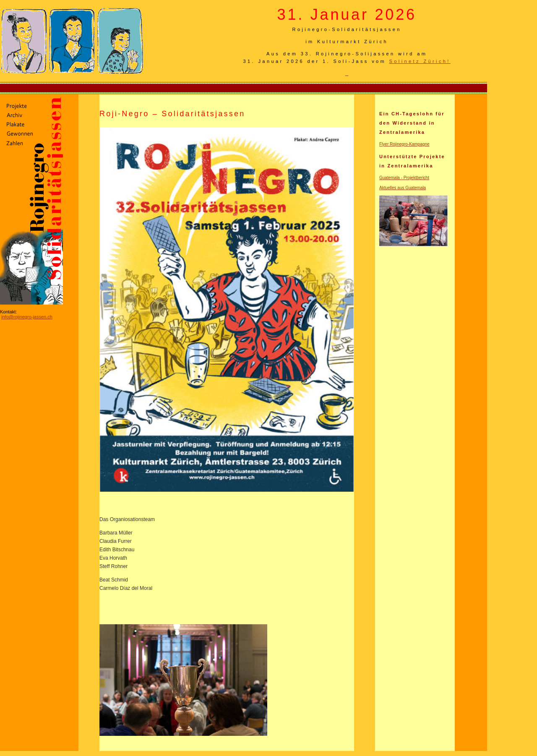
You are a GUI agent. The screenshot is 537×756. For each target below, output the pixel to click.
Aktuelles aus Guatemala (403, 188)
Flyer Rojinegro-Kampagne (404, 144)
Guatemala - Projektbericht (404, 178)
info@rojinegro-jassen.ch (27, 317)
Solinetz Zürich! (420, 61)
